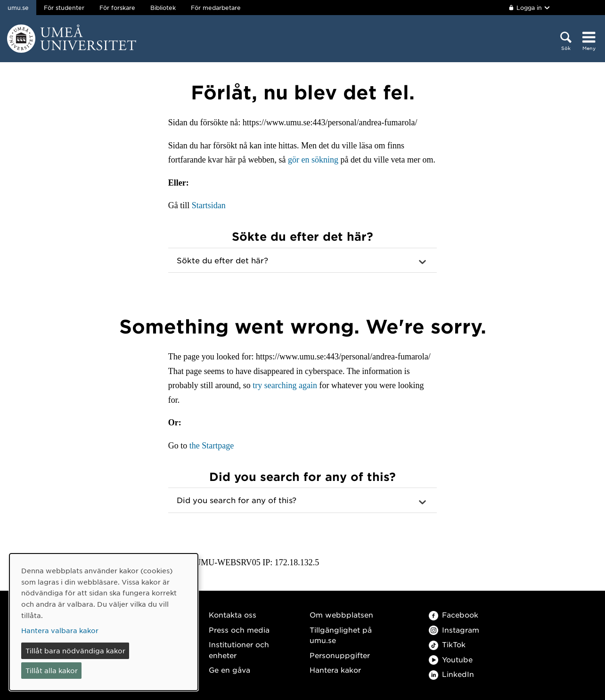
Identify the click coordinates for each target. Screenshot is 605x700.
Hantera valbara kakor (60, 630)
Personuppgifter (340, 655)
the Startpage (212, 446)
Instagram (454, 630)
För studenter (64, 8)
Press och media (239, 630)
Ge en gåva (229, 670)
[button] (303, 260)
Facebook (454, 615)
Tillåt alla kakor (52, 670)
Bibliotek (163, 8)
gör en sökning (313, 160)
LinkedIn (451, 674)
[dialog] (104, 622)
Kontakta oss (233, 615)
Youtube (451, 659)
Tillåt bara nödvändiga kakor (75, 651)
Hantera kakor (335, 670)
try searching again (285, 385)
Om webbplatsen (341, 615)
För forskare (117, 8)
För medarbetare (216, 8)
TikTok (447, 644)
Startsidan (209, 205)
